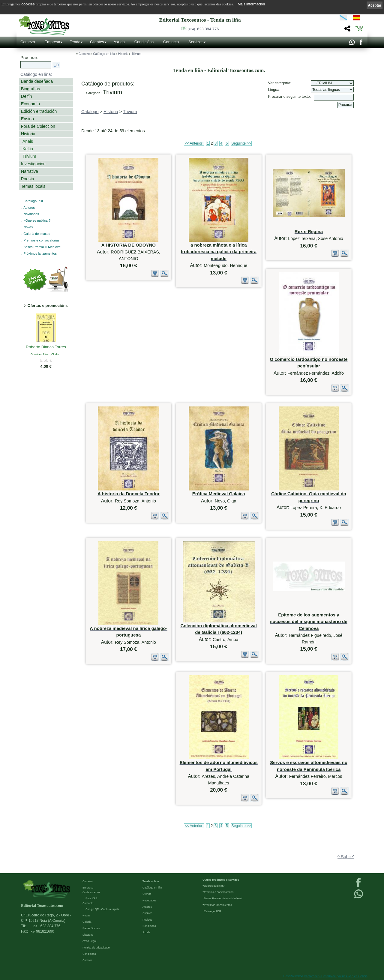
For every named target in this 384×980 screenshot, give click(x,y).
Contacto (171, 42)
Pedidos (147, 920)
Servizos (196, 42)
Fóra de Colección (38, 126)
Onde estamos (91, 892)
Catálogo (90, 112)
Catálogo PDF (34, 201)
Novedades (149, 901)
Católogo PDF (213, 911)
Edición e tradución (39, 111)
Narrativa (30, 171)
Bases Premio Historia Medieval (223, 898)
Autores (29, 208)
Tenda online (151, 881)
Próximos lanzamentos (40, 253)
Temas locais (33, 186)
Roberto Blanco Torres (46, 347)
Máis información (251, 4)
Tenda (75, 42)
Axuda (119, 42)
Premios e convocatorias (41, 240)
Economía (30, 104)
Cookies (87, 960)
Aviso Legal (89, 941)
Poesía (28, 179)
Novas (28, 227)
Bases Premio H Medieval (42, 247)
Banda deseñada (37, 81)
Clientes (97, 42)
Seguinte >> (241, 143)
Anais (28, 141)
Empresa (52, 42)
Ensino (27, 119)
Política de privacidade (96, 948)
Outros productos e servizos (221, 880)
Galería (87, 922)
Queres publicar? (214, 886)
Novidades (31, 214)
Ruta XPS (91, 898)
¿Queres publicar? (37, 220)
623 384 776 (203, 29)
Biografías (30, 89)
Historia (28, 134)
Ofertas (147, 894)
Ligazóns (88, 935)
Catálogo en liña (104, 54)
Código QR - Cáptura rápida (102, 909)
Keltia (28, 149)
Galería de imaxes (37, 234)
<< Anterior (194, 143)
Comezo (28, 42)
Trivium (29, 156)
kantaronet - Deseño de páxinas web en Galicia (336, 976)
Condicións (144, 42)
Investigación (33, 164)
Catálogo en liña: (36, 74)
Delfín (27, 96)
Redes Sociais (91, 928)
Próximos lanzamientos (218, 905)
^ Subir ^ (346, 857)
